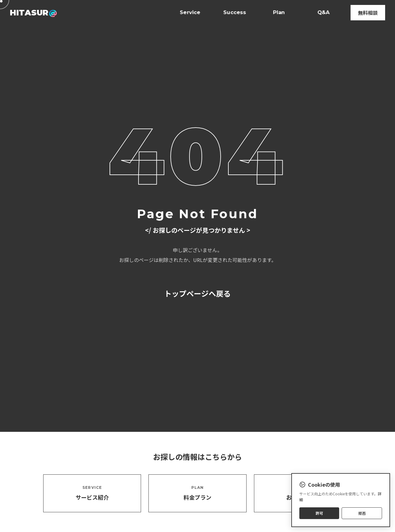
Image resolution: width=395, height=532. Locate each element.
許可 (319, 514)
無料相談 (368, 13)
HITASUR (33, 12)
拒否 (362, 514)
